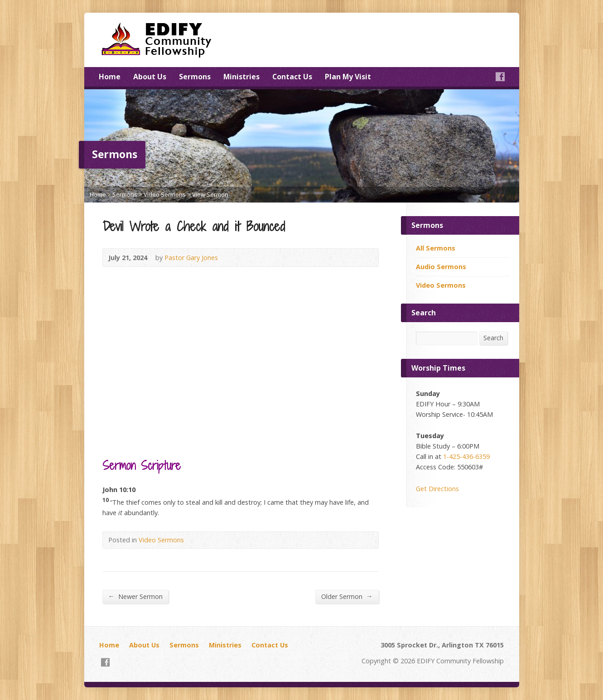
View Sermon (210, 194)
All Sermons (436, 248)
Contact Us (292, 77)
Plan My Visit (348, 77)
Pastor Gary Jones (191, 258)
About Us (150, 77)
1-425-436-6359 (466, 456)
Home (110, 77)
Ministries (241, 77)
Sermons (195, 77)
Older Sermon (347, 596)
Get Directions (437, 489)
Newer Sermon (135, 596)
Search (493, 338)
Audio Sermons (441, 267)
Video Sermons (165, 194)
